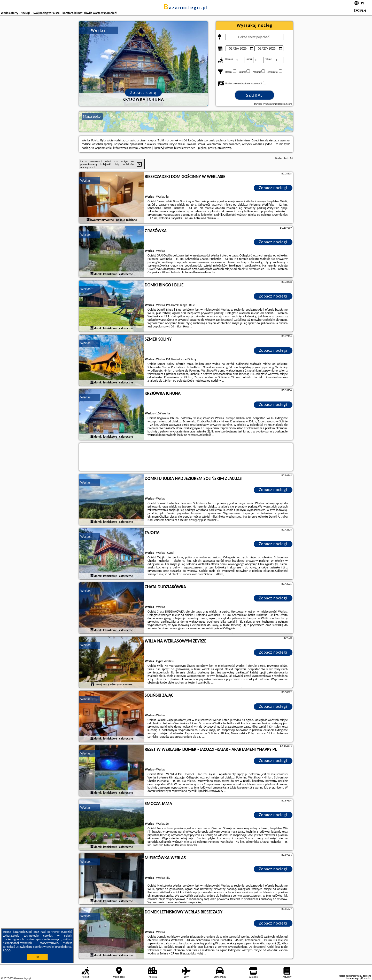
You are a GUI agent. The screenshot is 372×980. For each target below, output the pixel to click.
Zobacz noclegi (273, 188)
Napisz (367, 978)
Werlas (85, 180)
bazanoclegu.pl (186, 7)
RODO (7, 950)
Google (67, 932)
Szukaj (254, 95)
